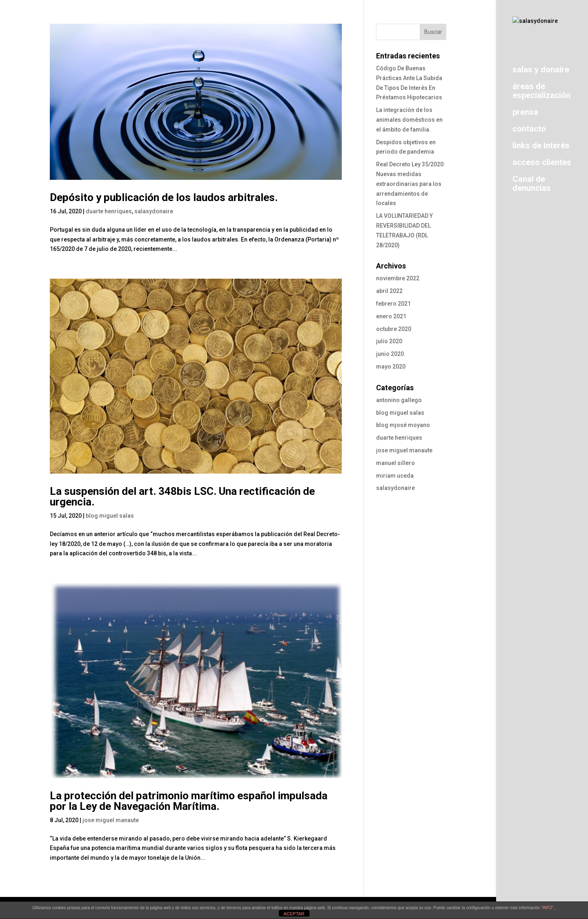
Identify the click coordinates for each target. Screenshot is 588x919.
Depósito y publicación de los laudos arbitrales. (164, 197)
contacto (529, 131)
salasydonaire (154, 211)
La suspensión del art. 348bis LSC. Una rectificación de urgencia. (182, 496)
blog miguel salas (110, 516)
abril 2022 (389, 291)
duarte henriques (109, 211)
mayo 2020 (391, 367)
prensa (525, 114)
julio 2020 (389, 341)
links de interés (541, 148)
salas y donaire (541, 72)
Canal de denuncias (532, 186)
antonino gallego (399, 400)
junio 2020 (390, 354)
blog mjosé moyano (403, 425)
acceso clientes (542, 164)
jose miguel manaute (111, 820)
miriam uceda (395, 476)
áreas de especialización (541, 93)
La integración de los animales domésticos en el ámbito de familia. (409, 120)
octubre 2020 (394, 329)
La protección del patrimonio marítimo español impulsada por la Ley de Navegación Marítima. (189, 801)
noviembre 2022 (398, 278)
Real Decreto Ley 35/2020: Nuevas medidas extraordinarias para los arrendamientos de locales (411, 184)
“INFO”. (548, 908)
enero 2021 (391, 316)
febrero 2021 (393, 304)
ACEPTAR (294, 914)
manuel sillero (395, 463)
